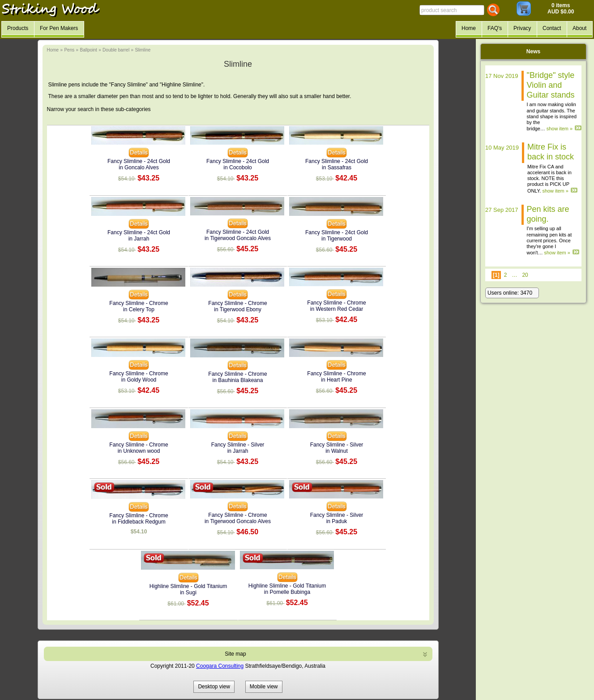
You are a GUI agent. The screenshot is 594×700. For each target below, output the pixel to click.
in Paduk (337, 521)
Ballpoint (88, 50)
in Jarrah (139, 239)
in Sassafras (337, 167)
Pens (69, 50)
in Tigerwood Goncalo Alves (238, 238)
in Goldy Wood (139, 380)
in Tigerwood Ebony (237, 309)
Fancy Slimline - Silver (238, 445)
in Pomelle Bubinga (287, 592)
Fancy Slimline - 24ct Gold (139, 161)
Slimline (143, 50)
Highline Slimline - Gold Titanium (188, 586)
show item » (560, 129)
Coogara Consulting (220, 666)
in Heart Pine (336, 380)
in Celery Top (139, 309)
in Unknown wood (139, 451)
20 (525, 275)
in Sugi (188, 593)
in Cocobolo (237, 167)
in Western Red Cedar (337, 309)
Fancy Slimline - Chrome (139, 303)
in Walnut (337, 451)
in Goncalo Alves (139, 167)
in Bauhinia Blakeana (238, 380)
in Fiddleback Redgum (139, 522)
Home (53, 50)
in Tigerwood (337, 239)
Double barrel (116, 50)
